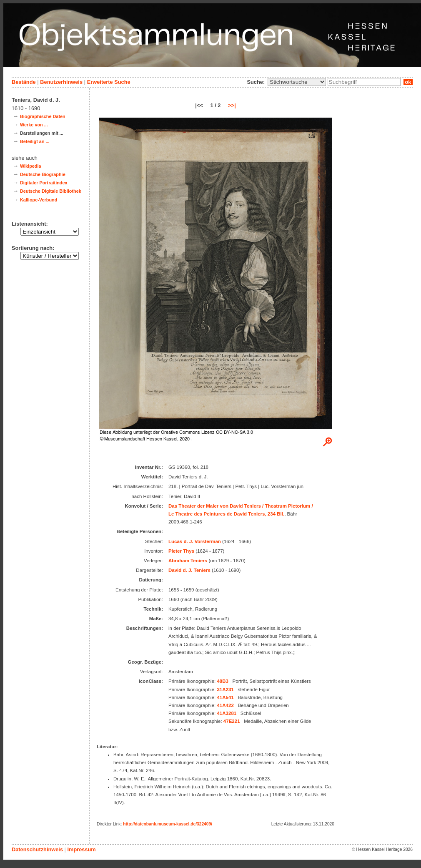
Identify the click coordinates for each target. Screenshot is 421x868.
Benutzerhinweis (61, 82)
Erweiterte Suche (109, 82)
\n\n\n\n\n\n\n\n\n (297, 82)
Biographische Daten (43, 116)
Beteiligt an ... (35, 141)
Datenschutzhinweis (37, 849)
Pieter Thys (181, 551)
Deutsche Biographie (43, 174)
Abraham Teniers (188, 561)
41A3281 (227, 713)
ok (408, 82)
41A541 (225, 697)
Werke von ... (34, 125)
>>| (232, 105)
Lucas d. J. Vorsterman (195, 541)
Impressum (81, 849)
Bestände (24, 82)
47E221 (232, 721)
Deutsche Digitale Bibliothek (51, 191)
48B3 (223, 681)
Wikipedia (31, 166)
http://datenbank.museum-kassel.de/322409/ (168, 824)
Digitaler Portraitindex (44, 183)
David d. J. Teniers (189, 570)
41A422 (225, 705)
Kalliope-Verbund (39, 200)
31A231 (225, 689)
